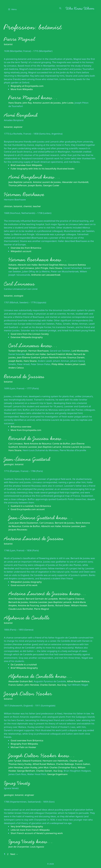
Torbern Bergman (18, 351)
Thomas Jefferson (18, 185)
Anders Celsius (16, 368)
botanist (8, 44)
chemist (28, 206)
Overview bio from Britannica (26, 248)
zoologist (19, 296)
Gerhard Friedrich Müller (59, 354)
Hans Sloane (15, 103)
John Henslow (32, 685)
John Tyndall (15, 761)
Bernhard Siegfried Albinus (53, 265)
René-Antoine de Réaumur (37, 444)
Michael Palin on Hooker (23, 747)
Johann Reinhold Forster (54, 357)
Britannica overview (21, 427)
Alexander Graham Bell (20, 681)
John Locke (68, 103)
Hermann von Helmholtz (55, 761)
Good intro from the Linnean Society (30, 334)
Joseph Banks (35, 185)
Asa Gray (62, 685)
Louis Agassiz (37, 847)
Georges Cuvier (51, 185)
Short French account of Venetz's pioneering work (37, 833)
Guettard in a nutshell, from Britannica (31, 506)
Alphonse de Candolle (27, 618)
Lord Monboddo (80, 351)
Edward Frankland (32, 761)
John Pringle (42, 268)
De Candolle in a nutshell (24, 665)
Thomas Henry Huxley (20, 764)
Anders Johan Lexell (75, 364)
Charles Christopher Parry (63, 767)
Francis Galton (16, 685)
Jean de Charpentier (19, 847)
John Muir (43, 767)
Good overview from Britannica (27, 740)
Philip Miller (58, 364)
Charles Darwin (48, 685)
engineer (29, 795)
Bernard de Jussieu (24, 377)
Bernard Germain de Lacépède (42, 599)
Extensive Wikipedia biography (27, 337)
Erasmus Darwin (76, 357)
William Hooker (79, 605)
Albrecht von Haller (27, 265)
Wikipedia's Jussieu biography (26, 582)
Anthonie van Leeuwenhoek (46, 275)
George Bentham (26, 771)
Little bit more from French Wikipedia (30, 830)
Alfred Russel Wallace (78, 681)
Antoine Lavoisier (28, 447)
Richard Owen (63, 605)
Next (14, 854)
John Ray (27, 103)
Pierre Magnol (19, 39)
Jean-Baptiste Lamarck (20, 182)
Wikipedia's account (21, 251)
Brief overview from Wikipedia (26, 165)
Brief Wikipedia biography (24, 668)
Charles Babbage (65, 764)
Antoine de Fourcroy (28, 605)
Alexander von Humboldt (75, 182)
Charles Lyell (76, 761)
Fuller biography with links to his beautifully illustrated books (43, 169)
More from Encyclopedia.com (26, 430)
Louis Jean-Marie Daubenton (23, 523)
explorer (18, 127)
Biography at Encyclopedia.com (27, 86)
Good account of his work (24, 585)
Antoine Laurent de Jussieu (47, 103)
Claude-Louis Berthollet (21, 609)
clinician (8, 206)
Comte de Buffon (61, 444)
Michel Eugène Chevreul (72, 599)
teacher (37, 206)
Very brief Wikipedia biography (27, 826)
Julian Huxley (31, 767)
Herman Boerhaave (24, 194)
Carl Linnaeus (27, 268)
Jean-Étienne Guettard (29, 357)
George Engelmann (57, 774)
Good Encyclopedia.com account (28, 509)
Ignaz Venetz (17, 783)
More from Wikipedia (22, 89)
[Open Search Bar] (60, 8)
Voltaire (12, 265)
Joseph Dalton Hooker (28, 694)
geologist (9, 464)
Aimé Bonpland (21, 115)
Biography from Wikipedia (24, 744)
